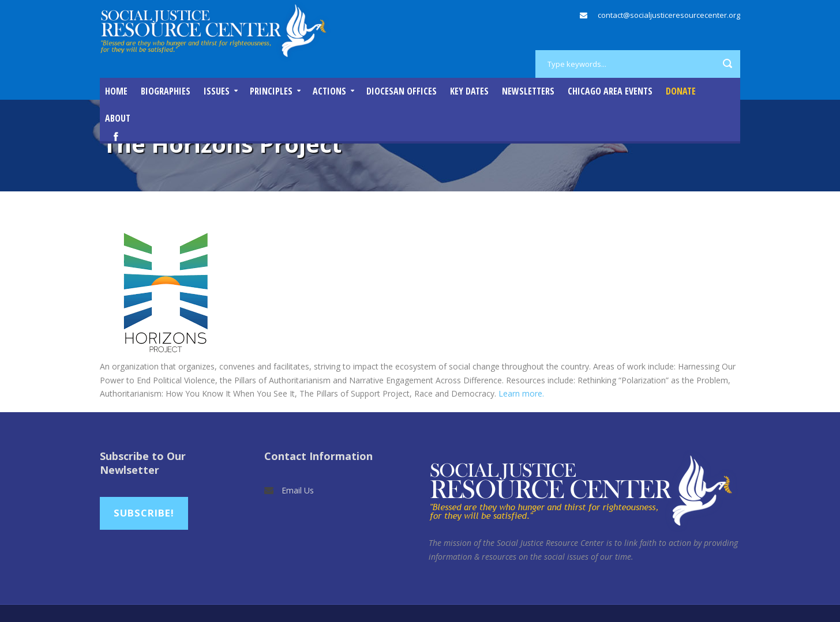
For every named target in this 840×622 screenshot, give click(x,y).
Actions (329, 91)
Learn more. (520, 393)
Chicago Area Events (610, 91)
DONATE (681, 91)
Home (116, 91)
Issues (217, 91)
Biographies (166, 91)
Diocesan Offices (402, 91)
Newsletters (528, 91)
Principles (271, 91)
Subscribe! (144, 513)
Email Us (298, 490)
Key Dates (469, 91)
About (118, 118)
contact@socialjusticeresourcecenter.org (669, 15)
